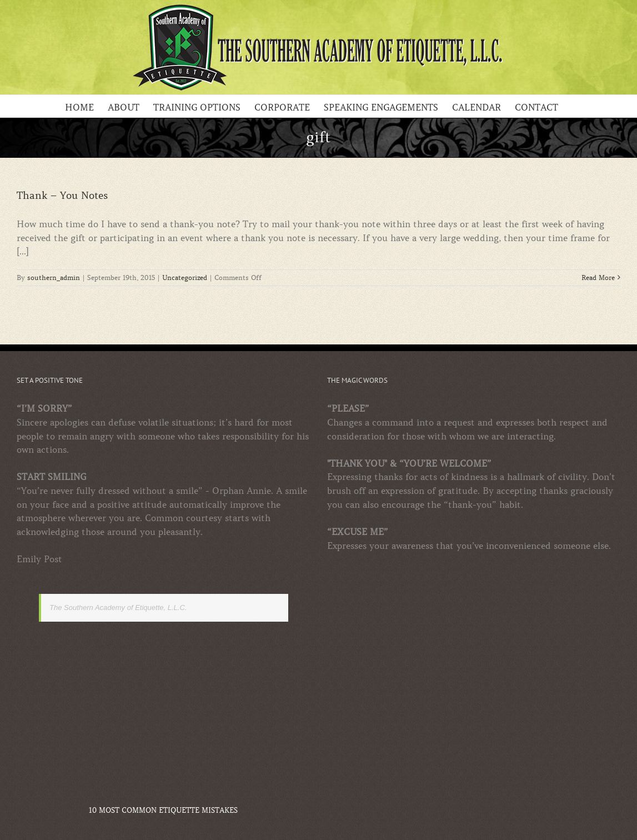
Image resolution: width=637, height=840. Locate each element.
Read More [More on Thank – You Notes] (598, 277)
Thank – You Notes (62, 196)
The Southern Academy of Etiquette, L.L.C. (118, 607)
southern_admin (54, 277)
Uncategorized (185, 277)
